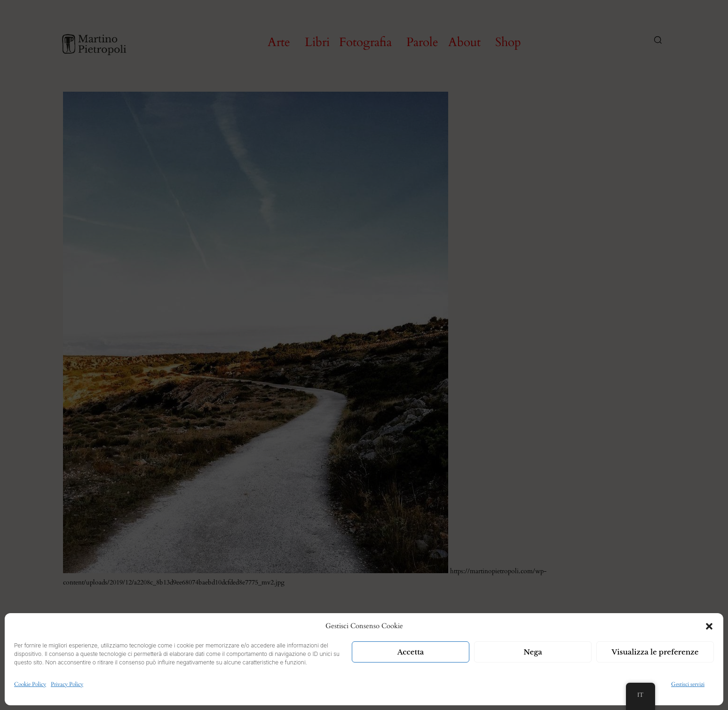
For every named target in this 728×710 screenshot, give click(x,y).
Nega (533, 652)
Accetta (411, 652)
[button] (709, 626)
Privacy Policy (67, 684)
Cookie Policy (30, 684)
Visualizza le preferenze (655, 652)
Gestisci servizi (688, 684)
